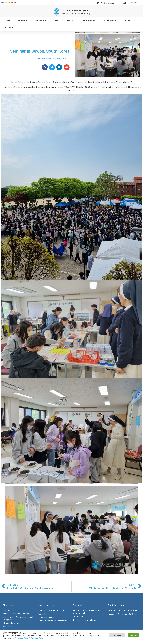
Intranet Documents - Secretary (16, 614)
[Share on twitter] (52, 67)
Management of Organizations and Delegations (18, 618)
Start (8, 21)
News (127, 21)
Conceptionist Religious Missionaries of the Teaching (75, 12)
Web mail (7, 610)
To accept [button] (134, 635)
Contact (9, 27)
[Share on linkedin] (59, 67)
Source (23, 21)
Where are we (89, 21)
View (57, 21)
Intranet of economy (12, 623)
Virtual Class (8, 626)
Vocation (41, 21)
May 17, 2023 (63, 59)
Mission (71, 21)
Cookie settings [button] (117, 635)
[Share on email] (67, 67)
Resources (110, 21)
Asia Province (47, 59)
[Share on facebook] (45, 67)
